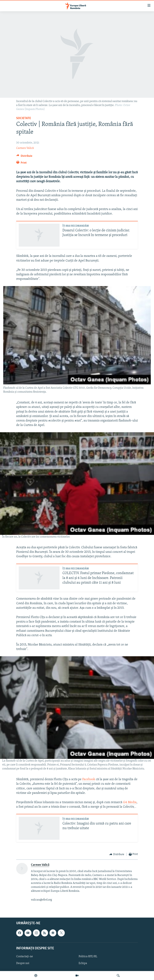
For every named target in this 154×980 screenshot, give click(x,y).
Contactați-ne (25, 957)
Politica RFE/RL (88, 957)
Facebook (89, 779)
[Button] (24, 157)
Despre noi (23, 963)
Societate (24, 118)
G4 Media (130, 802)
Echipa (83, 963)
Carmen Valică (25, 148)
